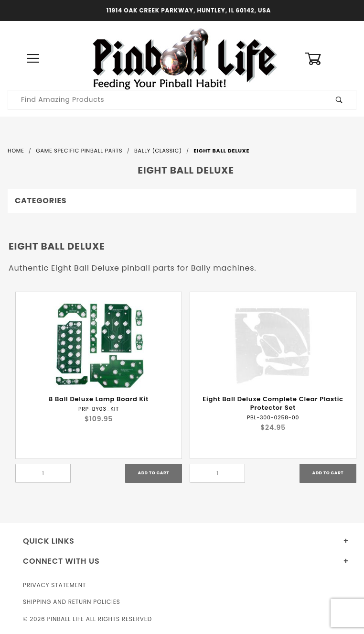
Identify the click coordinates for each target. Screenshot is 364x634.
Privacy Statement (54, 585)
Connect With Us (61, 561)
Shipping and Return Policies (72, 602)
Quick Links (49, 541)
